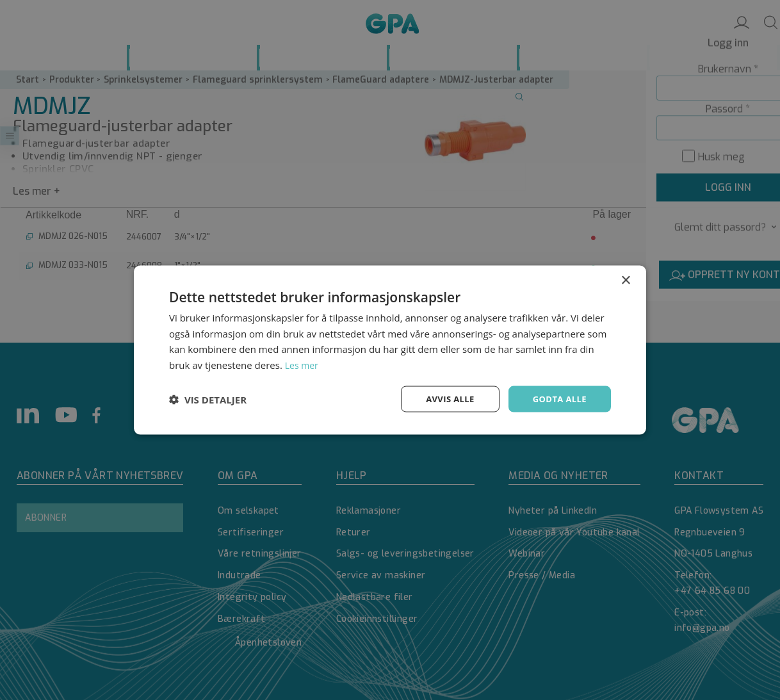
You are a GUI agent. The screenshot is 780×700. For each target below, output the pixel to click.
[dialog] (390, 350)
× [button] (625, 279)
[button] (208, 399)
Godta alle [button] (558, 399)
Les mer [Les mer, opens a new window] (303, 364)
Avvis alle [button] (444, 399)
